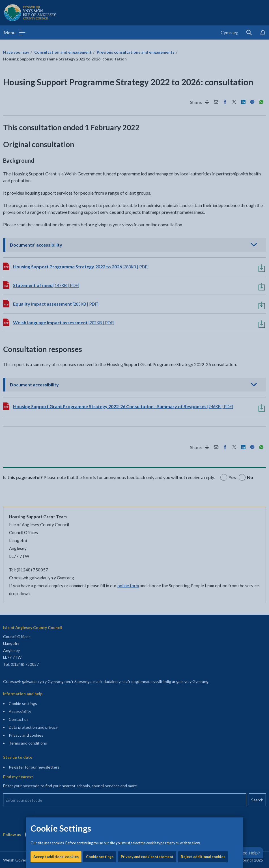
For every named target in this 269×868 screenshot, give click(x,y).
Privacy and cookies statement (147, 192)
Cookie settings (100, 192)
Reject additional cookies (203, 192)
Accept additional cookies (56, 192)
